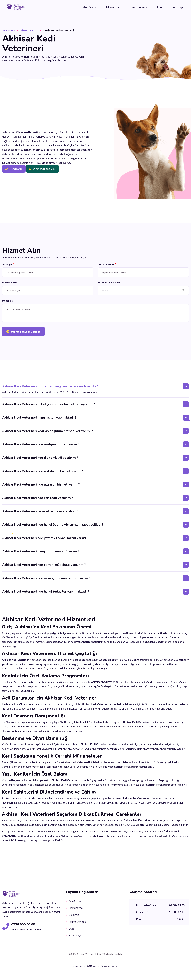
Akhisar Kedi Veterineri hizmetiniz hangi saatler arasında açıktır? (50, 389)
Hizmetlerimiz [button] (136, 7)
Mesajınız (7, 302)
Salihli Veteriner (93, 969)
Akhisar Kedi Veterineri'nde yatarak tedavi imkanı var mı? (45, 541)
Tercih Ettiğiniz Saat (109, 283)
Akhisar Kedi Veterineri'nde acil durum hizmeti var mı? (42, 474)
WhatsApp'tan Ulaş (42, 169)
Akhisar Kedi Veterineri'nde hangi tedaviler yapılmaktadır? (46, 594)
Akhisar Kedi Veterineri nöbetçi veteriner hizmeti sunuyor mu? (49, 407)
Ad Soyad (8, 265)
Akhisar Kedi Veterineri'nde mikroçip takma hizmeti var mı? (46, 581)
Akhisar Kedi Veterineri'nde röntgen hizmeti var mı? (41, 447)
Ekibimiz (72, 917)
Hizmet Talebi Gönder (24, 334)
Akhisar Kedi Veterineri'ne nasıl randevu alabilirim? (40, 514)
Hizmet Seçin (10, 283)
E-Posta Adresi (107, 265)
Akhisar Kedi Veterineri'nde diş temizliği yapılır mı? (40, 460)
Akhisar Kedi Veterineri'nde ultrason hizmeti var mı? (41, 487)
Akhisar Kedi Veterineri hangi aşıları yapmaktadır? (39, 420)
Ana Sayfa (90, 7)
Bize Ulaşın (178, 7)
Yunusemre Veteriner (109, 969)
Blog (159, 7)
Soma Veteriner (80, 969)
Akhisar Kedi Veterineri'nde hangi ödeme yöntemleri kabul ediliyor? (53, 527)
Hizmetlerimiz (31, 31)
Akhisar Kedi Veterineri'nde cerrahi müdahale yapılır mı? (44, 567)
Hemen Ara (14, 169)
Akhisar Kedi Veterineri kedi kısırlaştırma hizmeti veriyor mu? (48, 433)
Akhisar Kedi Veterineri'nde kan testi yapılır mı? (38, 500)
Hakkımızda (112, 7)
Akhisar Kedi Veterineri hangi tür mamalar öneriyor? (41, 554)
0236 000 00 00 (25, 927)
